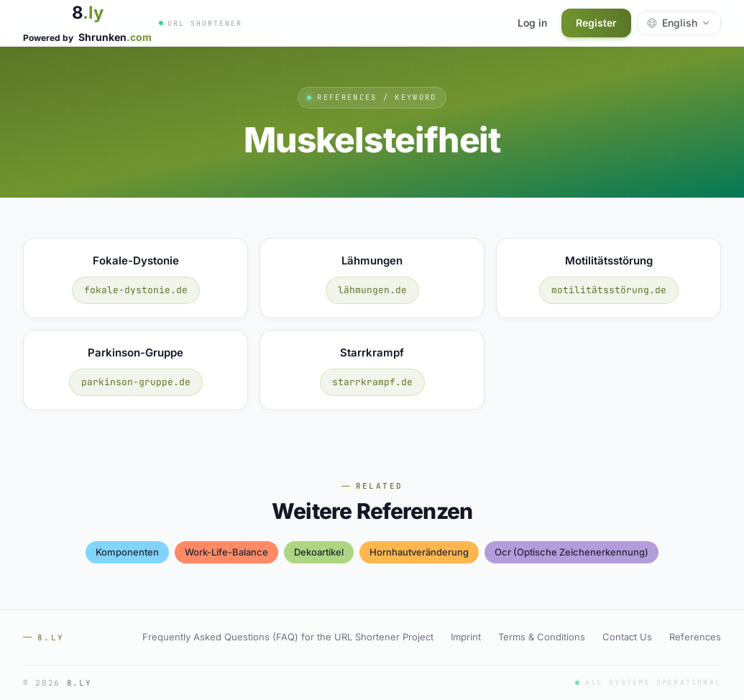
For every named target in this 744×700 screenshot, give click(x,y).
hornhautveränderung (419, 552)
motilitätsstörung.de (609, 290)
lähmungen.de (372, 290)
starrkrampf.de (372, 382)
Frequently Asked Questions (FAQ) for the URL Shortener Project (288, 637)
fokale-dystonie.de (136, 290)
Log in (532, 23)
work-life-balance (226, 552)
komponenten (127, 552)
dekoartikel (319, 552)
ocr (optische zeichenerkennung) (571, 552)
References (695, 637)
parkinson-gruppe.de (136, 382)
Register (596, 23)
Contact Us (627, 637)
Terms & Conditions (542, 637)
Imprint (466, 637)
